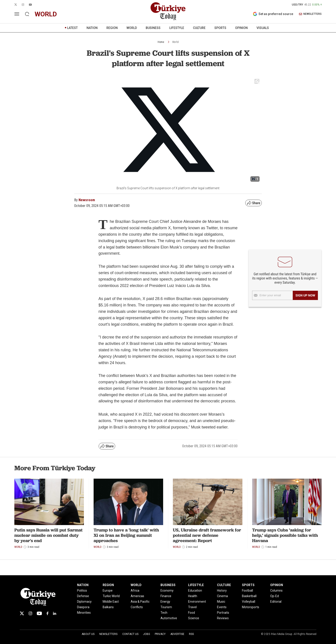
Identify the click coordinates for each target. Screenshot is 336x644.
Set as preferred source (273, 14)
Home (161, 42)
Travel (192, 607)
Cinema (222, 596)
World (175, 42)
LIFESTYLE (177, 28)
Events (222, 607)
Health (193, 596)
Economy (167, 590)
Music (221, 602)
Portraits (223, 613)
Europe (108, 590)
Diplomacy (84, 602)
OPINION (241, 28)
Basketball (249, 596)
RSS (191, 634)
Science (194, 618)
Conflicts (137, 607)
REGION (112, 28)
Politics (82, 590)
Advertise (177, 634)
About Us (88, 634)
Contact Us (130, 634)
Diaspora (83, 607)
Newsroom (87, 200)
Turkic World (111, 596)
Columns (276, 590)
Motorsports (251, 607)
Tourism (166, 607)
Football (247, 590)
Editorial (276, 602)
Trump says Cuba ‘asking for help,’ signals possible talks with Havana (285, 535)
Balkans (108, 607)
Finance (166, 596)
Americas (137, 596)
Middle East (111, 602)
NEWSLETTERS (310, 14)
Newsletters (108, 634)
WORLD (132, 28)
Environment (197, 602)
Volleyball (249, 602)
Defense (83, 596)
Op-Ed (275, 596)
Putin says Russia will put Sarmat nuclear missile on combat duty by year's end (48, 535)
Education (195, 590)
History (222, 590)
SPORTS (220, 28)
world (46, 14)
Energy (165, 602)
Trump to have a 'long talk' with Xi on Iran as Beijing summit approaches (126, 535)
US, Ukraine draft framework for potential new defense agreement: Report (207, 535)
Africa (135, 590)
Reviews (223, 618)
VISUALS (263, 28)
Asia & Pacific (140, 602)
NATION (92, 28)
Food (192, 613)
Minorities (84, 613)
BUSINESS (153, 28)
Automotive (169, 618)
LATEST (72, 28)
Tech (164, 613)
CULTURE (199, 28)
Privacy (160, 634)
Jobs (146, 634)
